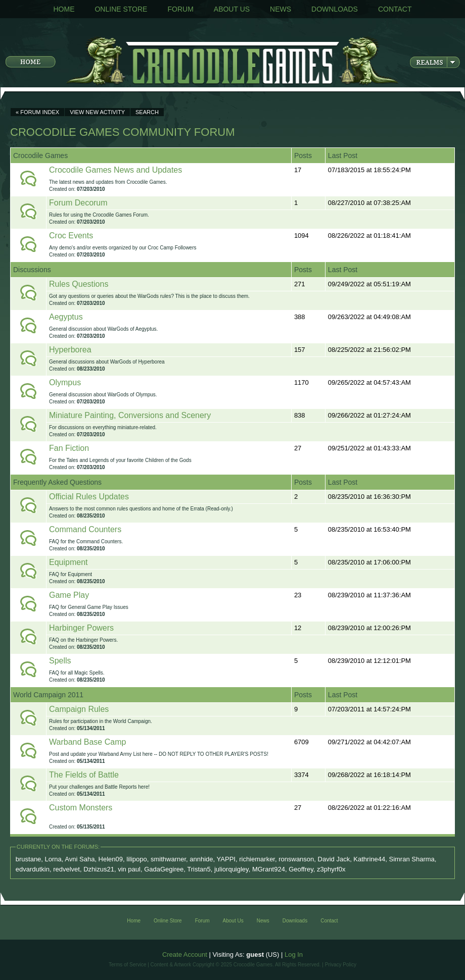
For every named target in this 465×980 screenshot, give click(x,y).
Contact (395, 9)
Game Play (69, 595)
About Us (232, 9)
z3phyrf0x (331, 869)
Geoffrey (301, 869)
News (281, 9)
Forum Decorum (78, 203)
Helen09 (111, 859)
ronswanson (296, 859)
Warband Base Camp (87, 742)
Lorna (53, 859)
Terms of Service (127, 965)
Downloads (335, 9)
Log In (294, 955)
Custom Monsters (81, 808)
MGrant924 (269, 869)
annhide (201, 859)
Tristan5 (199, 869)
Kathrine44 (369, 859)
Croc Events (71, 236)
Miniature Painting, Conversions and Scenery (130, 415)
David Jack (334, 859)
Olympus (65, 382)
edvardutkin (33, 869)
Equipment (68, 562)
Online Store (121, 9)
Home (64, 9)
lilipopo (136, 859)
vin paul (129, 869)
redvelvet (66, 869)
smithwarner (168, 859)
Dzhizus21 (99, 869)
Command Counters (85, 529)
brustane (29, 859)
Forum (180, 9)
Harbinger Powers (81, 628)
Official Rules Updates (89, 497)
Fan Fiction (69, 448)
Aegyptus (66, 317)
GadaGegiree (164, 869)
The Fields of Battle (84, 775)
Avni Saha (80, 859)
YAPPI (226, 859)
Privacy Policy (341, 965)
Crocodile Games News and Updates (115, 170)
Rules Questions (79, 284)
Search (147, 112)
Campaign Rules (79, 709)
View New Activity (97, 112)
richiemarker (257, 859)
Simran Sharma (411, 859)
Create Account (185, 955)
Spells (60, 661)
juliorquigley (231, 869)
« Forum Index (37, 112)
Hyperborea (70, 350)
